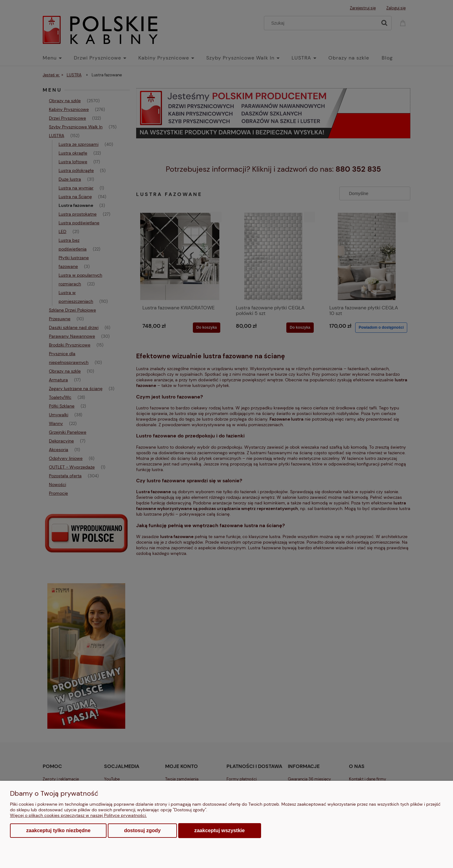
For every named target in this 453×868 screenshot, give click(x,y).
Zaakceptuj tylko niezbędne (58, 830)
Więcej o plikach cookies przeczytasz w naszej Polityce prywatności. (78, 815)
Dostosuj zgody (142, 830)
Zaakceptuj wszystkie (220, 830)
